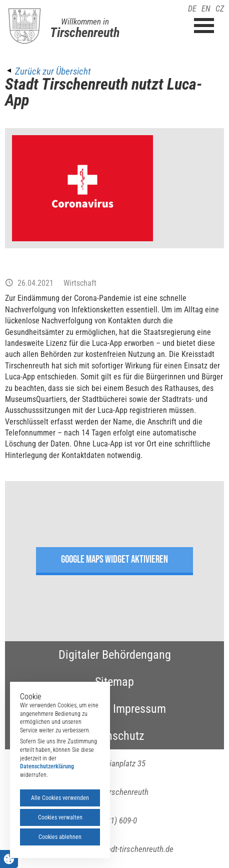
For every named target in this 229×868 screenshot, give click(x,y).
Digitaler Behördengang (115, 655)
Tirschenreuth (85, 33)
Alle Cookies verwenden (60, 798)
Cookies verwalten (60, 817)
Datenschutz (114, 736)
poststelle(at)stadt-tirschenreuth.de (115, 849)
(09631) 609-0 (114, 820)
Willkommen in (85, 22)
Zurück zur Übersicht (53, 71)
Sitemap (114, 682)
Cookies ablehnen (60, 837)
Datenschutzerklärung (47, 766)
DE (192, 9)
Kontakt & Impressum (115, 709)
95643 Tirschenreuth (114, 792)
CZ (220, 9)
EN (206, 9)
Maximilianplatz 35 (115, 763)
